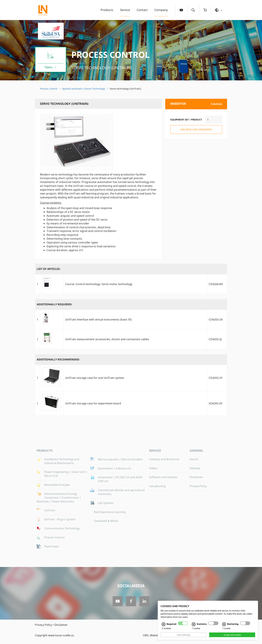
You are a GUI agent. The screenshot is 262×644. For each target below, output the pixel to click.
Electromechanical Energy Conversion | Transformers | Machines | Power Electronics (59, 498)
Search (194, 459)
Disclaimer (196, 477)
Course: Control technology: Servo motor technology (99, 284)
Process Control (110, 55)
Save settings (184, 635)
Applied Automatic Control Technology (84, 89)
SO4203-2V (216, 403)
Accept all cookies (232, 635)
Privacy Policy (198, 486)
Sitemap (195, 468)
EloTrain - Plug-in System (60, 519)
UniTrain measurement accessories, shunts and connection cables (107, 339)
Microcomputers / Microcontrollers (120, 459)
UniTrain (50, 510)
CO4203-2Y (216, 378)
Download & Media (106, 521)
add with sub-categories (196, 129)
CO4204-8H (216, 284)
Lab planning (157, 486)
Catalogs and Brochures (164, 459)
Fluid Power (52, 546)
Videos (153, 468)
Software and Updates (163, 477)
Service (125, 10)
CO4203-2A (216, 319)
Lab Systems (106, 503)
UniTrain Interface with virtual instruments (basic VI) (98, 319)
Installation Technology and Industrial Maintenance (62, 461)
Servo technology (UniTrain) (102, 68)
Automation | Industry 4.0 (114, 468)
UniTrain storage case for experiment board (93, 403)
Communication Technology (62, 528)
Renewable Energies (57, 485)
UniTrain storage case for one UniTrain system (95, 378)
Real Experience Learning (110, 512)
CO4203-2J (215, 339)
